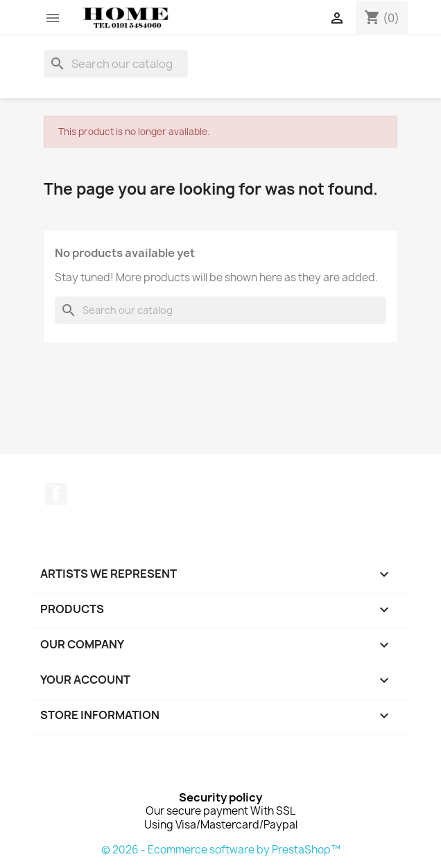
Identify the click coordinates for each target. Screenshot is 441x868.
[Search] (116, 64)
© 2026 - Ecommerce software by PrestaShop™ (221, 850)
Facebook (56, 494)
